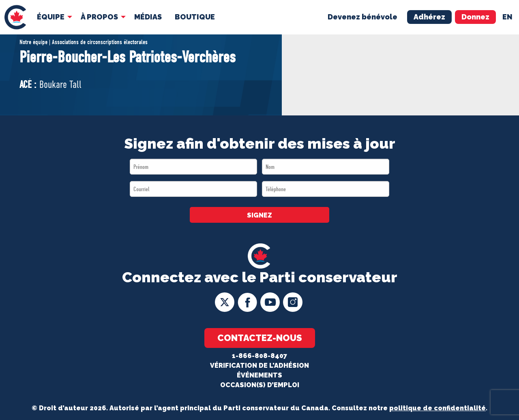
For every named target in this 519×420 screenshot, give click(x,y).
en (507, 17)
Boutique (195, 17)
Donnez (475, 17)
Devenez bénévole (362, 17)
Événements (259, 375)
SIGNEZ (259, 215)
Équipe (51, 17)
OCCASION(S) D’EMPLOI (260, 385)
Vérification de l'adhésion (259, 366)
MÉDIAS (148, 17)
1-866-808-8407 (259, 356)
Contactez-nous (260, 338)
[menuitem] (15, 17)
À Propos (99, 17)
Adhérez (429, 17)
